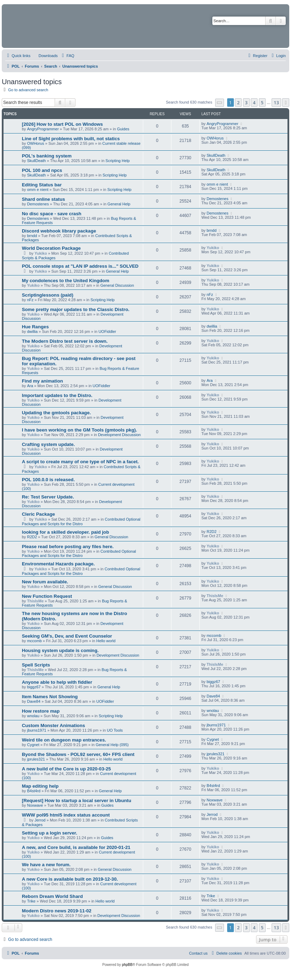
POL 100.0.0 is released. (48, 480)
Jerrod (40, 820)
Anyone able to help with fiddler (57, 682)
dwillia (32, 331)
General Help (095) (112, 745)
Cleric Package (38, 514)
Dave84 (34, 701)
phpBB (127, 965)
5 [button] (262, 103)
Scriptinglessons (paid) (48, 295)
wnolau (33, 716)
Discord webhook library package (59, 231)
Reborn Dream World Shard (52, 896)
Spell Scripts (36, 665)
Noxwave (35, 805)
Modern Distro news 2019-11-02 (57, 911)
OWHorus (36, 143)
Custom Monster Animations (53, 725)
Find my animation (43, 381)
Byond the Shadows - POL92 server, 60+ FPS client (78, 754)
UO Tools (115, 730)
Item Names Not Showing (50, 697)
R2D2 (32, 537)
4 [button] (254, 103)
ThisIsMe (35, 601)
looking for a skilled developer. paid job (65, 532)
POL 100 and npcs (42, 170)
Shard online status (43, 199)
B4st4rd (34, 791)
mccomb (35, 641)
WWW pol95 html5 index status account (66, 815)
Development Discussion (119, 435)
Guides (123, 129)
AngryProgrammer (43, 129)
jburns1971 (37, 730)
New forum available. (45, 582)
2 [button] (238, 103)
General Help (119, 204)
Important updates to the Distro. (57, 395)
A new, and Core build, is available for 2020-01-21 (76, 847)
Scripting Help (117, 161)
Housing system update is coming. (60, 650)
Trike (31, 901)
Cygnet (33, 745)
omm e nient (38, 190)
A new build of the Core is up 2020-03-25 (66, 769)
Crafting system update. (48, 444)
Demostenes (38, 204)
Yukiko (41, 253)
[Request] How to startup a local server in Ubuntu (77, 801)
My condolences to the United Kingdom (66, 281)
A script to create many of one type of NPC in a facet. (80, 462)
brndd (32, 236)
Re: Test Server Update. (48, 497)
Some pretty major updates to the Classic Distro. (76, 309)
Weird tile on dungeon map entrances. (64, 740)
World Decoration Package (51, 248)
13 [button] (276, 103)
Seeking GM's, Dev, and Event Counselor (67, 636)
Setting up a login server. (50, 833)
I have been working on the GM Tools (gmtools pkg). (80, 430)
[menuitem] (45, 56)
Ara (30, 386)
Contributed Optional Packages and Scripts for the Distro (81, 522)
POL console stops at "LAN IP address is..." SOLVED (80, 266)
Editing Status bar (42, 185)
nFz (30, 300)
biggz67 (34, 687)
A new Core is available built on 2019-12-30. (70, 879)
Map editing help (40, 786)
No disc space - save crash (52, 214)
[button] (220, 103)
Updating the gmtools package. (56, 413)
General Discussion (117, 285)
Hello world (106, 641)
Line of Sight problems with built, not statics (71, 139)
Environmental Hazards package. (58, 564)
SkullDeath (37, 161)
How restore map (41, 711)
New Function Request (47, 596)
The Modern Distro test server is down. (65, 341)
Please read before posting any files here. (68, 547)
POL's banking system (47, 156)
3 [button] (246, 103)
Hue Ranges (35, 327)
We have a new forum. (46, 865)
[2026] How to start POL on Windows (62, 124)
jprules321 (36, 759)
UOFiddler (107, 331)
